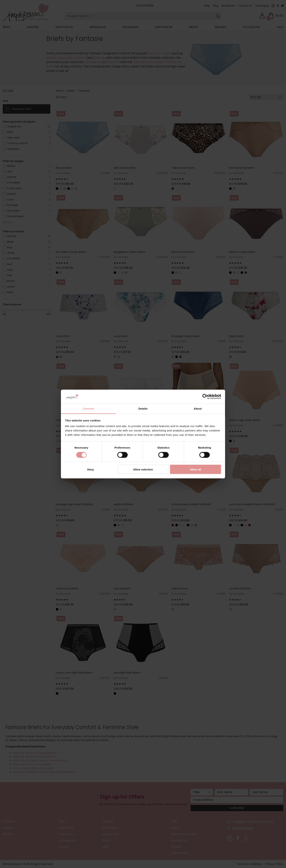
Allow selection (143, 469)
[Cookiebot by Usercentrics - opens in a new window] (205, 397)
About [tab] (198, 408)
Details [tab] (143, 408)
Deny (91, 469)
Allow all (195, 469)
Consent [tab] (88, 408)
